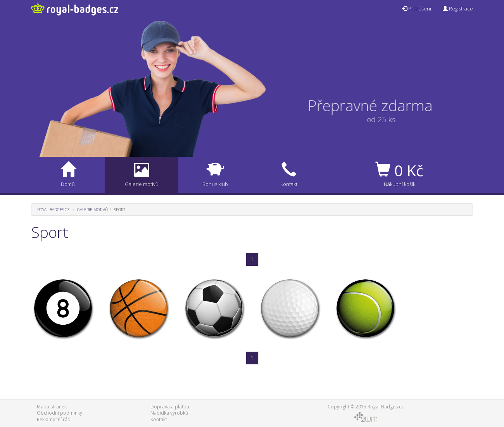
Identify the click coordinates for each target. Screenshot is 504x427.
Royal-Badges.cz (54, 210)
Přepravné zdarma (375, 105)
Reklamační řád (54, 419)
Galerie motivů (92, 210)
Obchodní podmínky (60, 413)
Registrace (458, 9)
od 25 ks (376, 119)
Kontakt (159, 419)
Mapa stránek (52, 407)
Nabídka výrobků (169, 413)
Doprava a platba (170, 407)
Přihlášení (417, 9)
